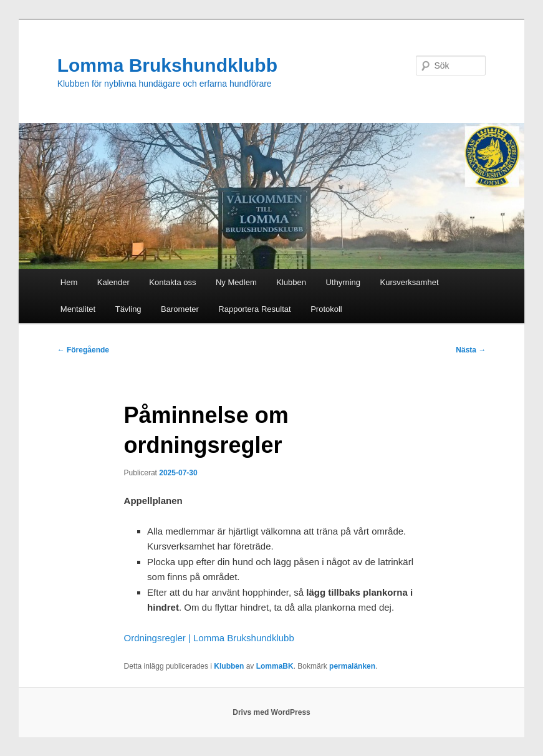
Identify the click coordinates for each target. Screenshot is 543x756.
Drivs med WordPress (271, 712)
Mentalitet (78, 309)
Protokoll (326, 309)
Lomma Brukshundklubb (167, 65)
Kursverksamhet (410, 282)
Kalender (113, 282)
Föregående (83, 350)
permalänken (352, 666)
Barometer (180, 309)
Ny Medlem (236, 282)
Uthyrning (343, 282)
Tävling (128, 309)
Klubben (291, 282)
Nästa (471, 350)
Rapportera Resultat (254, 309)
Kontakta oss (172, 282)
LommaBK (275, 666)
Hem (69, 282)
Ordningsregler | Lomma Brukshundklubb (209, 638)
